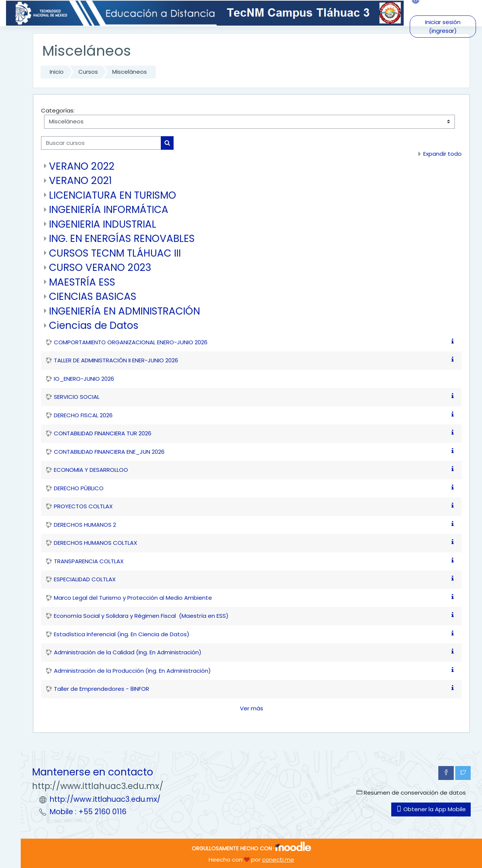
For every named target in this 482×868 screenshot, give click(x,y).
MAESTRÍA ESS (82, 282)
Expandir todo (442, 154)
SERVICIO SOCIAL (77, 397)
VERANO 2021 (80, 180)
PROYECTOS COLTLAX (83, 506)
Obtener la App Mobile (431, 809)
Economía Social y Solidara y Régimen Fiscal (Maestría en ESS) (141, 616)
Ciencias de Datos (94, 325)
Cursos (88, 72)
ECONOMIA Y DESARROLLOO (91, 470)
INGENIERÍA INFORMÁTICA (109, 209)
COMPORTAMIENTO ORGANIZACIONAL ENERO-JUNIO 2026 (131, 342)
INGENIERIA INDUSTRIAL (103, 224)
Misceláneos (130, 72)
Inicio (57, 72)
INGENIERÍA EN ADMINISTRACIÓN (124, 311)
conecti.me (278, 860)
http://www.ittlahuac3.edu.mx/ (105, 799)
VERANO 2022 (82, 166)
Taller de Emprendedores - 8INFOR (101, 689)
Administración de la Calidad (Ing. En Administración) (128, 652)
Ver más (252, 708)
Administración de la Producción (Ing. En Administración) (132, 671)
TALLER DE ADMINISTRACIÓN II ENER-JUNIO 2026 (116, 360)
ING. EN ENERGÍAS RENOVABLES (122, 238)
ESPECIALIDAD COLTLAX (85, 579)
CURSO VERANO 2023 (100, 267)
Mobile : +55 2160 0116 (88, 812)
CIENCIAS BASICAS (93, 296)
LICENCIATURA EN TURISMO (113, 195)
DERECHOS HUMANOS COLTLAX (95, 543)
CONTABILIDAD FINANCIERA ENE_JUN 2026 (109, 452)
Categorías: (58, 110)
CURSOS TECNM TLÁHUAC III (115, 253)
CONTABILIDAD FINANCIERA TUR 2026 (103, 433)
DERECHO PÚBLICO (79, 488)
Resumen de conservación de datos (411, 793)
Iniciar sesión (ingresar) (443, 26)
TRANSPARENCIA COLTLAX (89, 561)
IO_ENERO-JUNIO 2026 (84, 379)
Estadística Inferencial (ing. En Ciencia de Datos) (122, 634)
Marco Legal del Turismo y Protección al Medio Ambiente (133, 598)
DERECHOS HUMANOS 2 (85, 525)
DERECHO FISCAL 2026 (83, 415)
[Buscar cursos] (101, 143)
